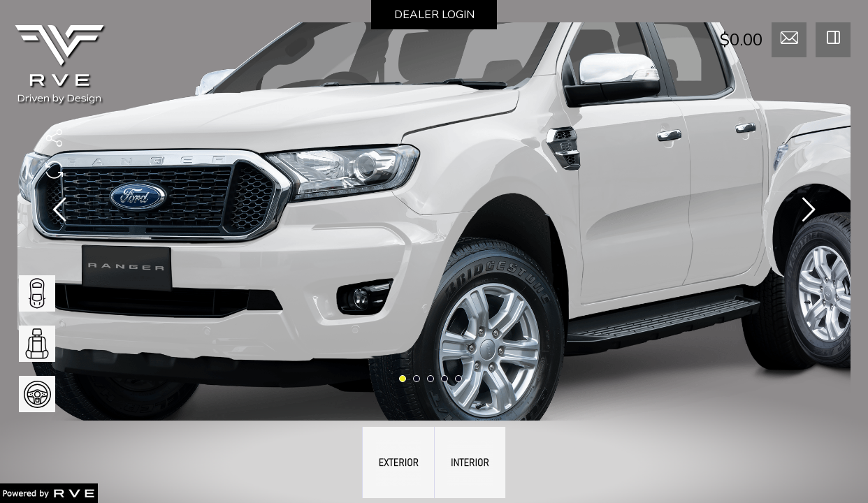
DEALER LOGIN (434, 15)
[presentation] (59, 212)
